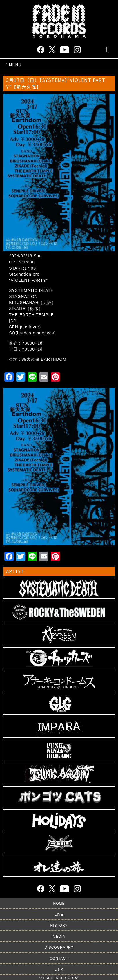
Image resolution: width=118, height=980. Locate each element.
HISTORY (59, 926)
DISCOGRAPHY (59, 948)
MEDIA (59, 937)
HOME (59, 904)
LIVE (59, 915)
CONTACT (59, 959)
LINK (59, 970)
